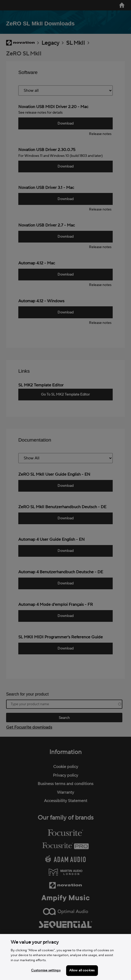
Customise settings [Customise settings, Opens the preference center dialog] (46, 970)
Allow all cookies (82, 970)
